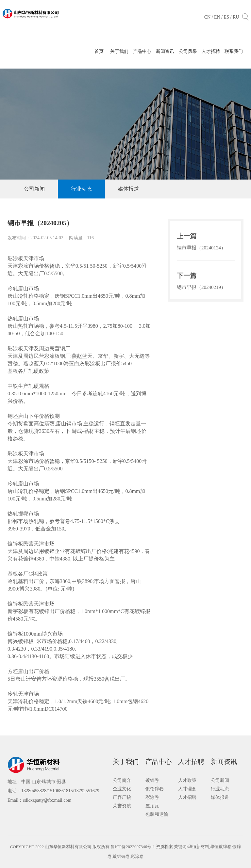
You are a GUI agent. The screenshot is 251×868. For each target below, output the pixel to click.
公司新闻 (34, 189)
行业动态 (81, 189)
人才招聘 (211, 51)
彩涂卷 (152, 797)
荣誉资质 (122, 806)
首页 (99, 51)
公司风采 (188, 51)
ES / (228, 17)
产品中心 (142, 51)
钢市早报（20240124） (201, 248)
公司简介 (122, 780)
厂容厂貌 (122, 797)
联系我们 (234, 51)
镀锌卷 (152, 780)
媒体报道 (128, 189)
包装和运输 (157, 814)
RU (236, 17)
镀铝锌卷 (155, 789)
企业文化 (122, 789)
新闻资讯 (165, 51)
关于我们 (119, 51)
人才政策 (187, 780)
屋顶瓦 (152, 806)
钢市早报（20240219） (201, 287)
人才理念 (187, 789)
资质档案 (165, 847)
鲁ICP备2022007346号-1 (133, 847)
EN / (219, 17)
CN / (209, 17)
